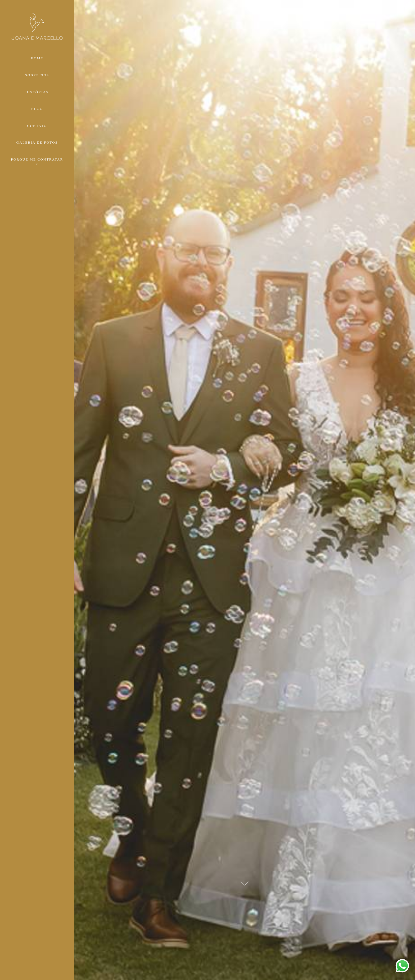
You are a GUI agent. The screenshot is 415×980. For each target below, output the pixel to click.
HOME (37, 58)
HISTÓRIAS (37, 92)
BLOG (37, 109)
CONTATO (37, 126)
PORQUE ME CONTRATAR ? (37, 161)
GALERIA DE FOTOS (37, 142)
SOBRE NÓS (37, 75)
